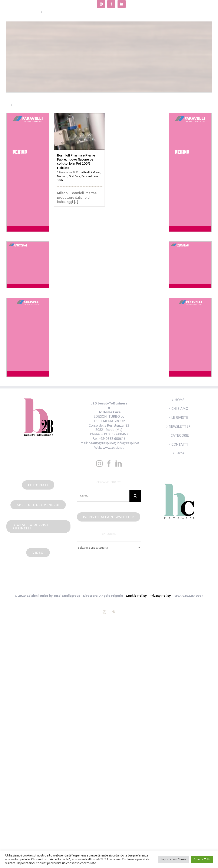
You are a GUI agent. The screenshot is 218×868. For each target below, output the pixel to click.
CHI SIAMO (180, 409)
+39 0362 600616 (112, 439)
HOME (180, 400)
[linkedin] (122, 4)
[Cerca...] (103, 496)
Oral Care (75, 176)
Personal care (90, 176)
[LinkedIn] (119, 464)
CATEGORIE (180, 435)
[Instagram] (99, 464)
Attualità (87, 172)
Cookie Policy (136, 596)
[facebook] (111, 4)
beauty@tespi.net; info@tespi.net (114, 443)
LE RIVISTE (180, 417)
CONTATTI (180, 444)
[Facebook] (109, 464)
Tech (60, 180)
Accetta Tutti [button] (202, 859)
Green (97, 172)
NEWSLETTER (180, 426)
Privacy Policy (160, 596)
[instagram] (101, 4)
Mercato (62, 176)
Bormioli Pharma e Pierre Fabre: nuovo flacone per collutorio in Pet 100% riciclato (76, 161)
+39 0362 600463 (114, 434)
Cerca (180, 453)
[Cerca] (135, 496)
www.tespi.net (113, 448)
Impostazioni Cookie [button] (174, 859)
